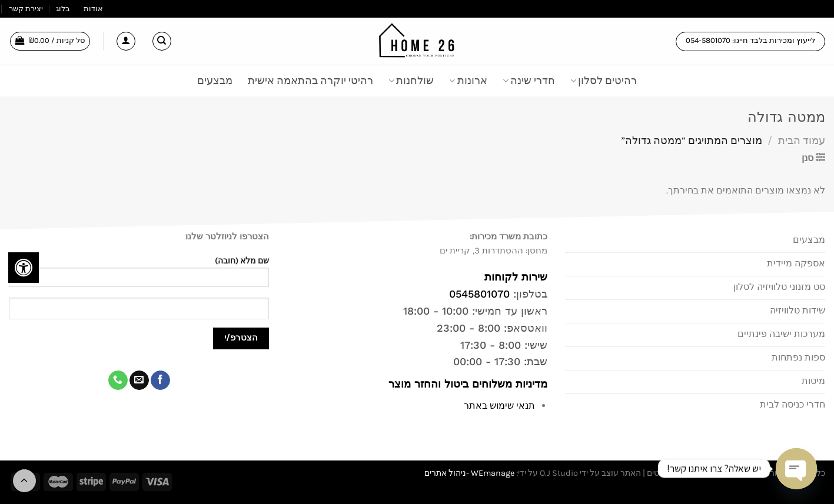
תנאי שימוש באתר (499, 405)
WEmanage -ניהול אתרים (469, 473)
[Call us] (118, 380)
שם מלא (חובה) (139, 276)
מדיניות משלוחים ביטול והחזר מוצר (466, 384)
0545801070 (479, 294)
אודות (93, 9)
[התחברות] (126, 41)
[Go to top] (24, 481)
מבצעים (215, 81)
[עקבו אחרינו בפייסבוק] (160, 380)
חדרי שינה (529, 81)
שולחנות (411, 81)
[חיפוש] (162, 41)
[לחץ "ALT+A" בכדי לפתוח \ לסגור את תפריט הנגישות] (24, 268)
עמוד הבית (802, 141)
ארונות (468, 81)
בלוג (63, 9)
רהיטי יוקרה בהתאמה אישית (310, 81)
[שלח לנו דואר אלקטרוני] (139, 380)
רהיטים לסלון (604, 81)
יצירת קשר (26, 9)
